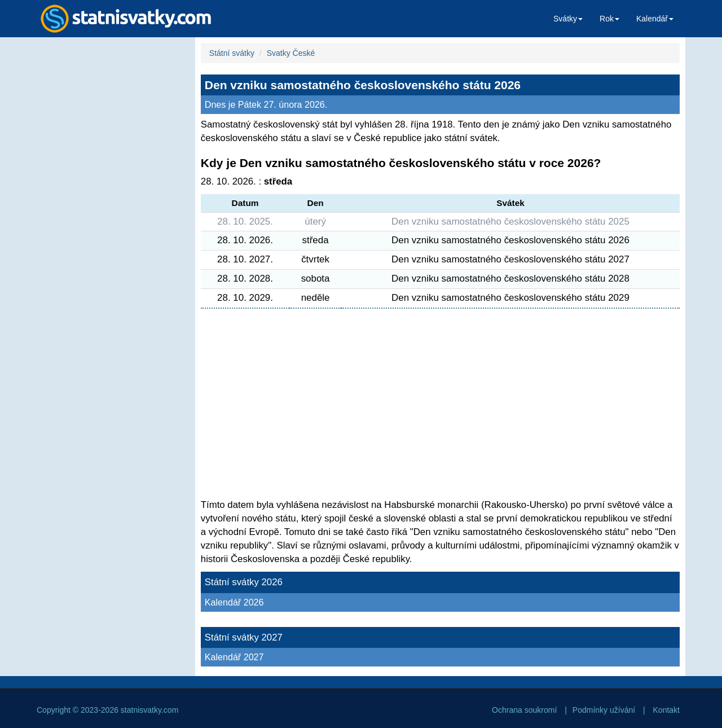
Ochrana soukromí (524, 710)
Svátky (568, 19)
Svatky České (291, 53)
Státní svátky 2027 (244, 637)
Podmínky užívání (604, 710)
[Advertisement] (110, 218)
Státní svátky (232, 53)
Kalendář (655, 19)
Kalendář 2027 (234, 657)
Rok (609, 19)
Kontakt (666, 710)
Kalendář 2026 (234, 602)
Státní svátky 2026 (244, 582)
